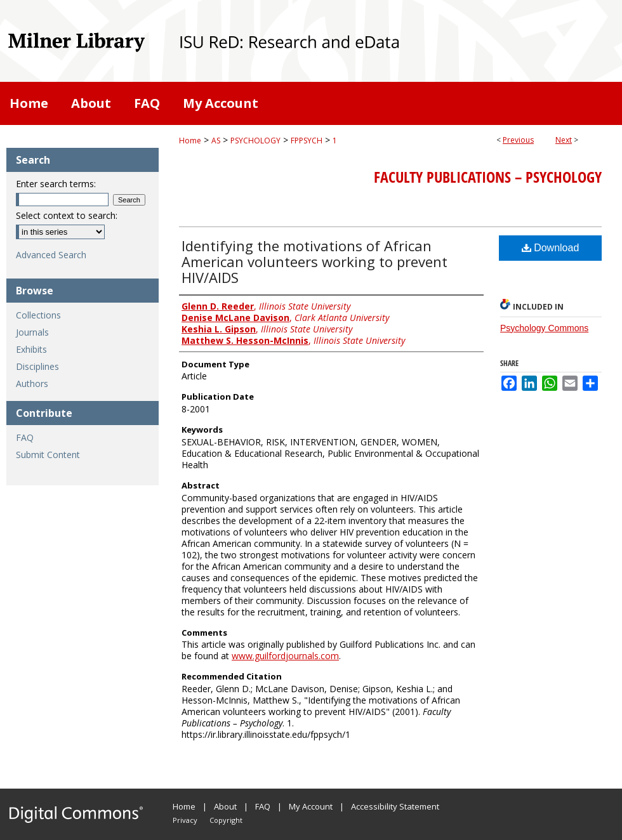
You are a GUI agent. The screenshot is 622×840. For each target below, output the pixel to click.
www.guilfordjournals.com (285, 656)
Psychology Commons (544, 328)
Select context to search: (67, 215)
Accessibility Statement (395, 806)
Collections (38, 315)
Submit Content (48, 455)
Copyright (226, 820)
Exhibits (31, 349)
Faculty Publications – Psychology (488, 177)
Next (564, 140)
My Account (311, 806)
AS (216, 141)
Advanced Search (51, 255)
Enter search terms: (56, 184)
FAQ (25, 437)
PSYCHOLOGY (255, 141)
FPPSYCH (307, 141)
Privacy (185, 820)
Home (190, 141)
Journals (32, 332)
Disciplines (37, 366)
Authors (32, 384)
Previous (518, 140)
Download (551, 248)
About (225, 806)
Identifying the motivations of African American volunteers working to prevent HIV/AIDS (314, 261)
